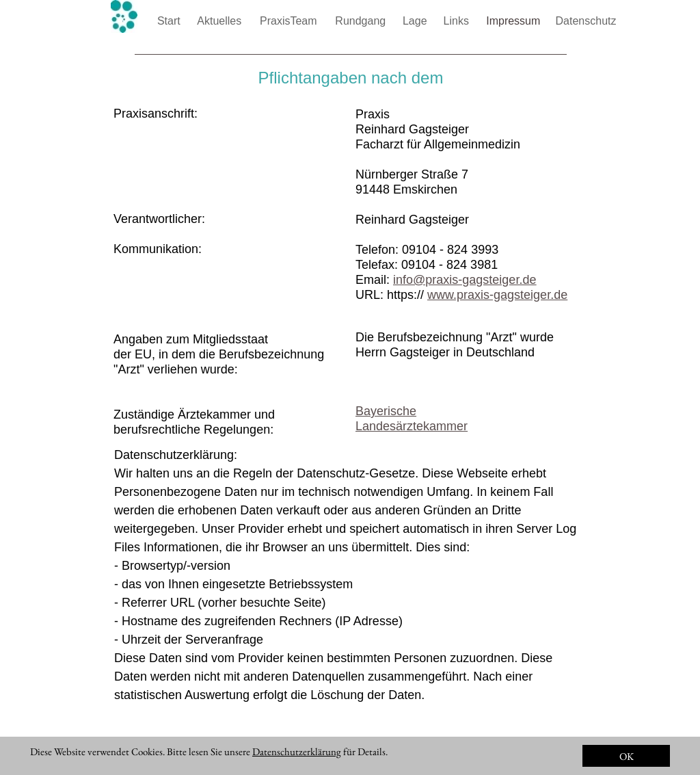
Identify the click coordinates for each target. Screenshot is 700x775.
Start (170, 21)
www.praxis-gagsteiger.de (497, 295)
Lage (416, 21)
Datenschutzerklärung (297, 751)
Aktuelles (220, 21)
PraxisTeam (290, 21)
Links (458, 21)
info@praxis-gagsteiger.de (465, 280)
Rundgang (362, 21)
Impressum (515, 21)
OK (627, 756)
